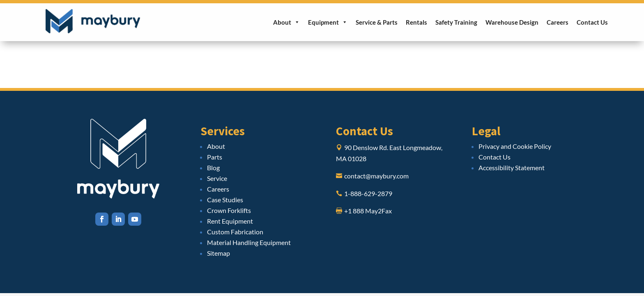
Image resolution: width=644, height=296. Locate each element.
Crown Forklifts (229, 210)
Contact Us (592, 22)
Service (217, 178)
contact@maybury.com (376, 176)
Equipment (328, 22)
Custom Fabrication (235, 232)
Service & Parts (377, 22)
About (286, 22)
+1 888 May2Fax (368, 211)
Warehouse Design (512, 22)
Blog (213, 168)
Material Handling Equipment (249, 242)
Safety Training (456, 22)
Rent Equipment (230, 221)
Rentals (416, 22)
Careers (558, 22)
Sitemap (218, 253)
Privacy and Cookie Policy (515, 146)
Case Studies (225, 200)
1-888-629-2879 (368, 193)
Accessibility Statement (512, 168)
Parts (215, 157)
